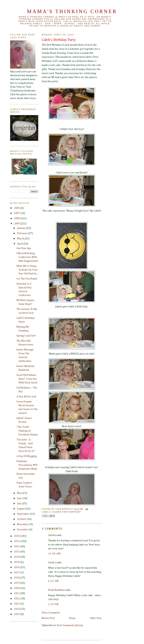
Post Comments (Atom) (70, 625)
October (22, 519)
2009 (17, 224)
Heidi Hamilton (56, 590)
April (20, 244)
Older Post (96, 618)
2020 (17, 588)
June (20, 498)
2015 (17, 562)
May (20, 493)
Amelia (52, 535)
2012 (17, 547)
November (23, 524)
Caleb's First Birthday (66, 512)
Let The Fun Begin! (27, 279)
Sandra (52, 563)
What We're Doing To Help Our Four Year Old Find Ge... (27, 270)
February (23, 233)
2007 (17, 213)
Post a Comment (51, 613)
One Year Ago (24, 248)
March (21, 239)
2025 (17, 614)
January (22, 228)
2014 (17, 557)
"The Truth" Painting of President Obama (27, 431)
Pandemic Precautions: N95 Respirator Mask (27, 465)
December (23, 530)
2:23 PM (53, 581)
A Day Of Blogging (27, 456)
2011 (17, 541)
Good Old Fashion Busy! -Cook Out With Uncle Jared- (27, 379)
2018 (17, 578)
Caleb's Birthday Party (59, 40)
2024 (17, 609)
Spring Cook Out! (26, 336)
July (19, 504)
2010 (17, 536)
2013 (17, 552)
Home (72, 618)
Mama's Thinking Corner (72, 11)
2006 (17, 208)
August (21, 509)
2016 (17, 567)
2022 (17, 599)
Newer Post (48, 618)
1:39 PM (53, 604)
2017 (17, 573)
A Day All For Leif (26, 397)
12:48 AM (54, 554)
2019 (17, 583)
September (23, 514)
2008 (17, 218)
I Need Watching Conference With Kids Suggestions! (27, 257)
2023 (17, 604)
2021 (17, 593)
